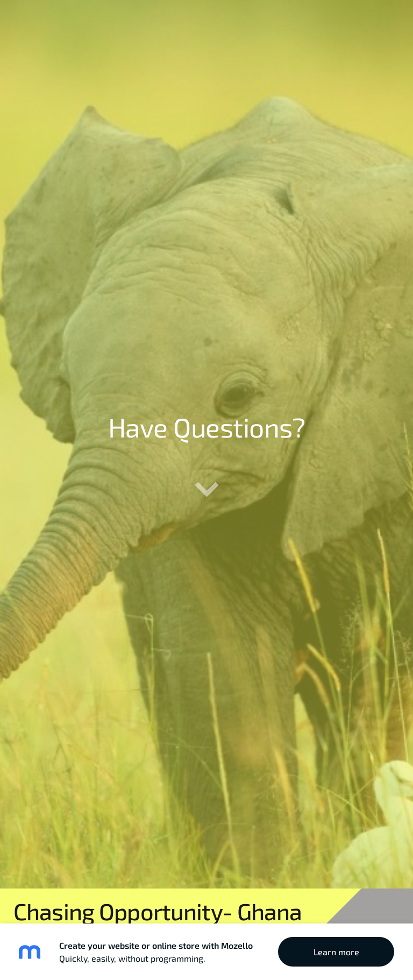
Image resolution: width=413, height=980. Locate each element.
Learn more (336, 952)
